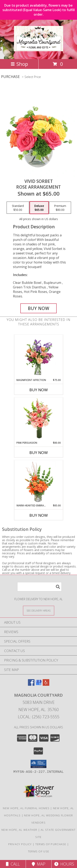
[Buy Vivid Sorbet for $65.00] (39, 308)
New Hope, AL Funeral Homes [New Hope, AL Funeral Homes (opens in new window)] (26, 808)
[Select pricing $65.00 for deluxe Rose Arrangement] (39, 208)
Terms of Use (39, 851)
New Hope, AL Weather (19, 830)
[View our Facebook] (31, 684)
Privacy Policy (20, 844)
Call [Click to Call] (13, 864)
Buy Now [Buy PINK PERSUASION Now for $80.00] (39, 453)
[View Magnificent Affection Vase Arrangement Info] (38, 356)
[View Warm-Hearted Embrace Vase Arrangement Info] (38, 482)
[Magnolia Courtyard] (39, 49)
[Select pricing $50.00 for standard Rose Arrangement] (18, 208)
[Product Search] (39, 587)
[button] (38, 764)
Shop (19, 64)
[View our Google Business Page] (39, 684)
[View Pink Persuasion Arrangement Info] (38, 419)
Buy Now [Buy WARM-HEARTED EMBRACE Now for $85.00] (39, 515)
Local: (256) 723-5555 (39, 717)
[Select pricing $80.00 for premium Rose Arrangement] (60, 208)
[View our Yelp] (46, 684)
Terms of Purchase (51, 844)
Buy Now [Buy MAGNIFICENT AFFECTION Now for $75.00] (39, 390)
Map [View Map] (39, 864)
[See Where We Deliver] (39, 610)
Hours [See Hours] (64, 864)
